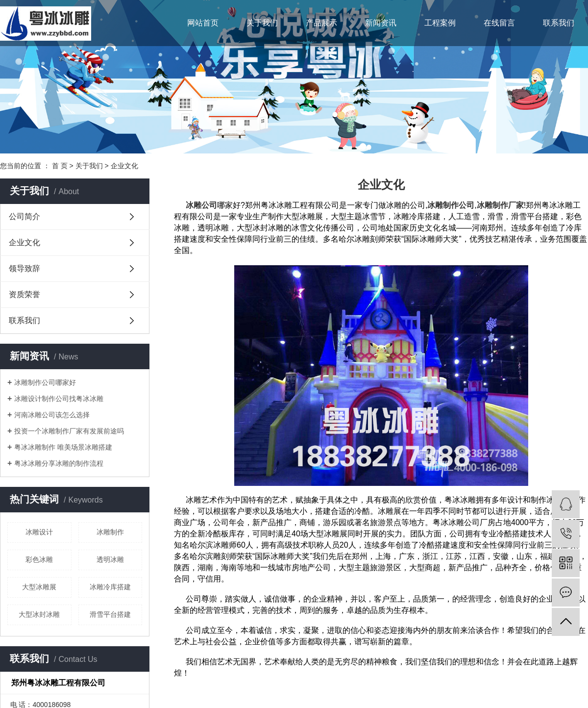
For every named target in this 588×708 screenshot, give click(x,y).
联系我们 (559, 23)
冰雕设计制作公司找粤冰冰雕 (59, 399)
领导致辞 (24, 268)
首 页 (60, 166)
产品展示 (321, 23)
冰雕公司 (201, 205)
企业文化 (24, 242)
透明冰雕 (110, 559)
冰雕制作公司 (451, 205)
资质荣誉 (24, 294)
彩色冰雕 (39, 559)
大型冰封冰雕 (39, 614)
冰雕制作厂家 (500, 205)
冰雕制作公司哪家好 (45, 382)
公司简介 (24, 216)
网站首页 (203, 23)
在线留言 (499, 23)
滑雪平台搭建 (110, 614)
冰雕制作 (110, 532)
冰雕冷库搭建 (110, 587)
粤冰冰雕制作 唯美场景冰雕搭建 (63, 447)
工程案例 (440, 23)
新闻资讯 (381, 23)
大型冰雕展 (39, 587)
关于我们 (262, 23)
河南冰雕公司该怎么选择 (52, 415)
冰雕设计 (39, 532)
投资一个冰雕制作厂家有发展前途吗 (69, 431)
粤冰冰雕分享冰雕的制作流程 (59, 463)
